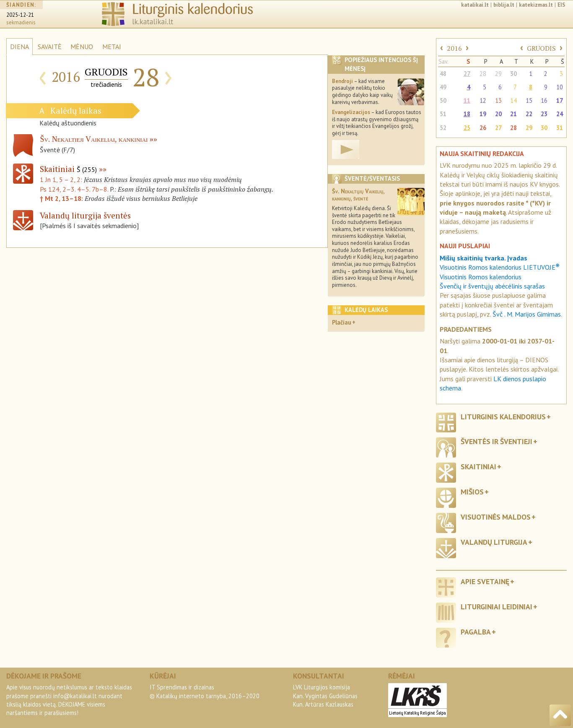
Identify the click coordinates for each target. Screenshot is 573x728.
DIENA (19, 47)
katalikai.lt (475, 5)
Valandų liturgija (494, 542)
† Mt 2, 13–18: (62, 198)
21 (513, 114)
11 (467, 100)
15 (529, 100)
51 (443, 114)
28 (483, 74)
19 (483, 114)
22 (529, 114)
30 (513, 74)
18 (467, 114)
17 (560, 100)
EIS (561, 5)
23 (544, 114)
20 (498, 114)
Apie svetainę (485, 581)
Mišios (472, 492)
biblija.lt (504, 5)
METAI (112, 47)
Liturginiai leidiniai (497, 607)
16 (544, 100)
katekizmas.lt (536, 5)
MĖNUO (82, 47)
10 (560, 87)
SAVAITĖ (50, 47)
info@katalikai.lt (75, 696)
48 (443, 74)
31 (560, 128)
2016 (454, 48)
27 (467, 74)
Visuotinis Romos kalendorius (481, 277)
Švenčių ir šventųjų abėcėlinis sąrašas (492, 286)
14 (513, 100)
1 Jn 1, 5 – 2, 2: (62, 179)
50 (443, 100)
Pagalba (476, 632)
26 (483, 128)
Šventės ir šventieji (497, 441)
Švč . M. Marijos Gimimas (527, 314)
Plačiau (342, 322)
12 (483, 100)
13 (498, 100)
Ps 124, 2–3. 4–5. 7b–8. (74, 189)
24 (560, 114)
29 (498, 74)
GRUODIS (541, 48)
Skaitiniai (68, 169)
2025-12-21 (20, 15)
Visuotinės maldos (496, 517)
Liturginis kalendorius (503, 417)
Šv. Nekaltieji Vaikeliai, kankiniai (94, 139)
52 (443, 128)
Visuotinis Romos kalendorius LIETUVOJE (500, 267)
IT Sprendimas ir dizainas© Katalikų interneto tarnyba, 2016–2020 (205, 691)
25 (467, 128)
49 (443, 87)
